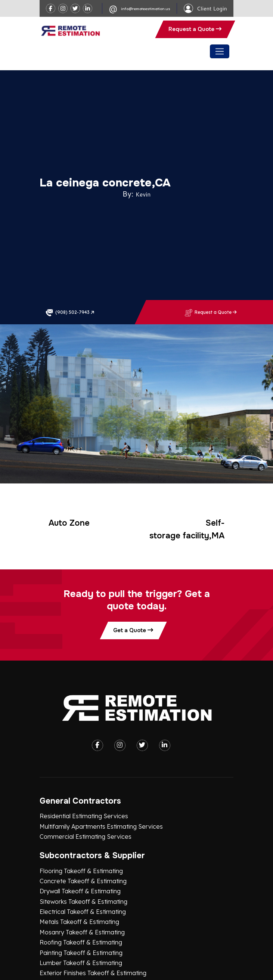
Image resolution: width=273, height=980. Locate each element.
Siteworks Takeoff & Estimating (83, 820)
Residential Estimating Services (84, 735)
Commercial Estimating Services (86, 755)
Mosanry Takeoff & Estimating (82, 851)
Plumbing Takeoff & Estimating (83, 902)
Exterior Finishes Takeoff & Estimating (93, 891)
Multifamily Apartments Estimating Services (101, 745)
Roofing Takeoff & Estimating (81, 861)
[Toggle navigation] (219, 51)
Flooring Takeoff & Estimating (81, 789)
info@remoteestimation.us (146, 9)
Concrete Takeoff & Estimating (83, 800)
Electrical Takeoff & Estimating (83, 830)
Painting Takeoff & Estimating (81, 871)
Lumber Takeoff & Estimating (81, 881)
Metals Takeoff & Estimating (79, 841)
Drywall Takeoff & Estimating (80, 810)
